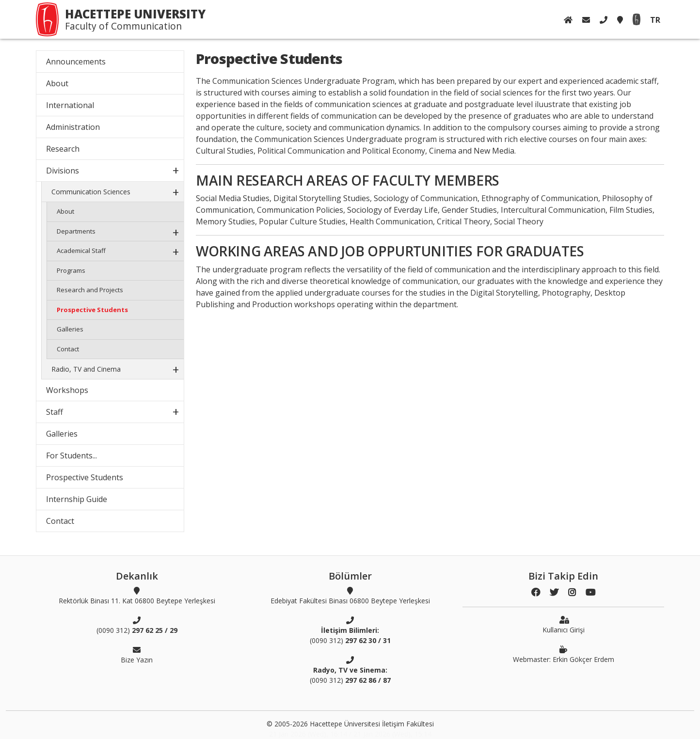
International (70, 105)
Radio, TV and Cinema (86, 369)
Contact (68, 349)
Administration (73, 127)
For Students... (72, 456)
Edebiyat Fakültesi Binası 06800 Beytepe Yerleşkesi (350, 596)
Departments (76, 231)
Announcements (76, 62)
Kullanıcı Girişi (564, 625)
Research (63, 149)
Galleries (70, 329)
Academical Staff (81, 251)
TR (655, 20)
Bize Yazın (137, 655)
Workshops (67, 390)
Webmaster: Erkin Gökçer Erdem (564, 654)
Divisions (63, 171)
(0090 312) (137, 625)
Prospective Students (92, 310)
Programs (71, 270)
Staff (55, 412)
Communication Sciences (91, 192)
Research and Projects (90, 290)
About (57, 83)
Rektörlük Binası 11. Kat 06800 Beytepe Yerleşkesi (137, 596)
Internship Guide (77, 499)
